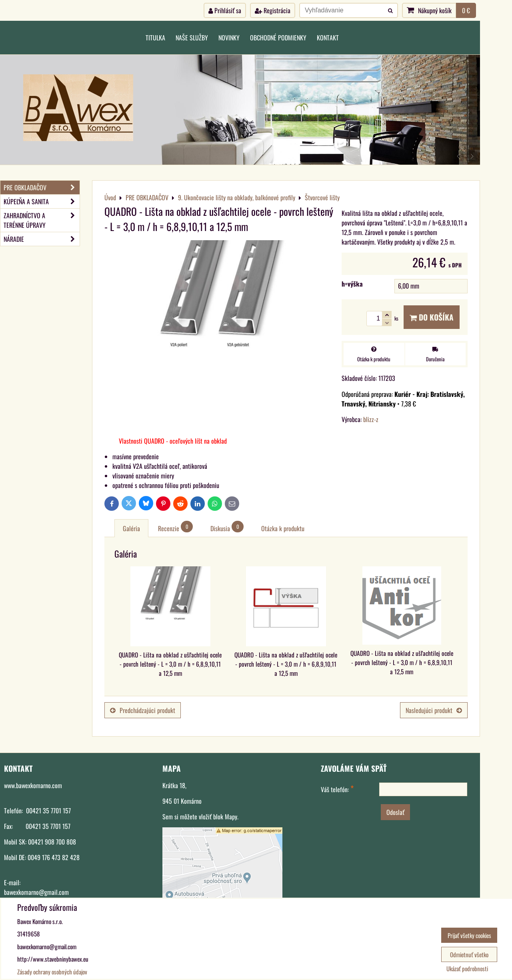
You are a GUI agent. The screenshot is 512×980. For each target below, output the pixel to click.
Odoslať (395, 812)
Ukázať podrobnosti (467, 969)
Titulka (155, 38)
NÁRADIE (42, 239)
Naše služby (192, 38)
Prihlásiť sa (225, 10)
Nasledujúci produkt (434, 710)
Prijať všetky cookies (469, 935)
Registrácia (273, 10)
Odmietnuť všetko (469, 954)
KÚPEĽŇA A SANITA (42, 201)
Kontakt (328, 38)
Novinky (229, 38)
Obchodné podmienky (278, 38)
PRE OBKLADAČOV (42, 187)
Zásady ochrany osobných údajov (52, 972)
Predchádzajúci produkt (143, 710)
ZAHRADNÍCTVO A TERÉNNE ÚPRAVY (42, 220)
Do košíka (432, 317)
